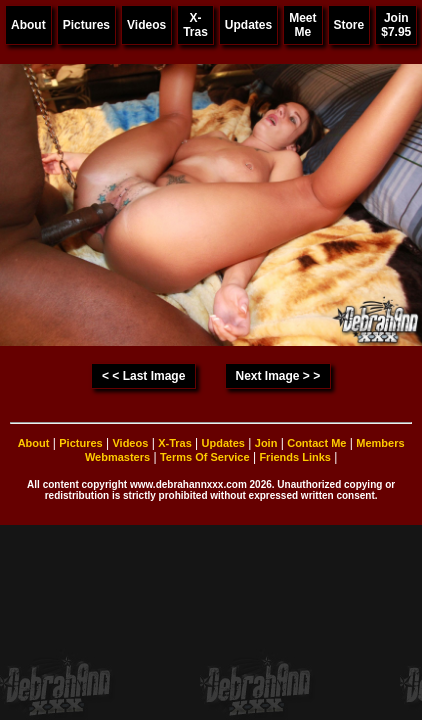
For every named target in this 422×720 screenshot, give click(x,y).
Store (349, 25)
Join (266, 443)
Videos (146, 25)
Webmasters (117, 457)
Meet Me (302, 25)
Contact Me (316, 443)
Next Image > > (277, 376)
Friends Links (295, 457)
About (28, 25)
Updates (248, 25)
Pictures (86, 25)
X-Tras (195, 25)
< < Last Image (143, 376)
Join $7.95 (396, 25)
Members (380, 443)
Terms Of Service (205, 457)
